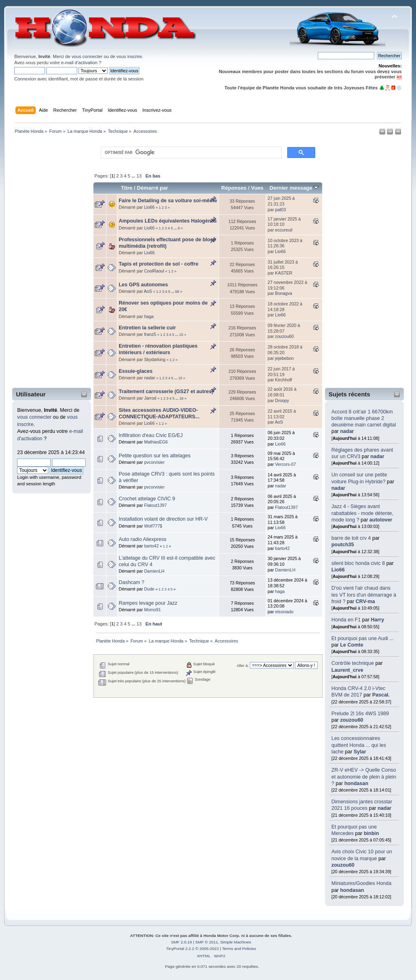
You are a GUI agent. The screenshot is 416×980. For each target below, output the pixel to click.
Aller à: (243, 665)
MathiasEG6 (156, 442)
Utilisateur (31, 394)
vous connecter (87, 56)
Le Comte (352, 645)
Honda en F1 (346, 620)
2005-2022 (209, 949)
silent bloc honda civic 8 (358, 563)
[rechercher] (190, 153)
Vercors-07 (285, 464)
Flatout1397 (156, 505)
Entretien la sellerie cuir (147, 328)
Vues (257, 188)
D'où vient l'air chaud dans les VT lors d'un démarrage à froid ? (364, 595)
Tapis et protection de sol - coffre (158, 264)
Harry (378, 620)
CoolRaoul (154, 271)
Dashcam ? (131, 582)
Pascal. (381, 695)
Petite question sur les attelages (155, 456)
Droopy (282, 400)
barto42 (152, 546)
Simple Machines (236, 942)
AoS (148, 291)
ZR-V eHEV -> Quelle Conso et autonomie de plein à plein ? (364, 777)
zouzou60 (352, 720)
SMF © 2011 (207, 942)
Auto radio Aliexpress (142, 539)
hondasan (356, 783)
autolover (381, 520)
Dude (149, 589)
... (134, 176)
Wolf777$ (153, 526)
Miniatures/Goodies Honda (362, 883)
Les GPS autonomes (143, 285)
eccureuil (284, 230)
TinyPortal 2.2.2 (180, 949)
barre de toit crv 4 (351, 538)
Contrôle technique (353, 663)
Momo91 (153, 610)
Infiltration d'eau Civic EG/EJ (151, 435)
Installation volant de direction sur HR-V (163, 519)
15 (181, 335)
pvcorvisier (155, 462)
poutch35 (343, 545)
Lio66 (338, 570)
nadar (347, 431)
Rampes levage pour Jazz (148, 603)
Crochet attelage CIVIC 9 (147, 499)
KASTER (284, 273)
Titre (127, 188)
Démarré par (153, 188)
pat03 (281, 210)
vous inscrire (129, 56)
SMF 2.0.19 (182, 942)
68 (177, 292)
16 (182, 398)
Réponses (234, 188)
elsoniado (284, 612)
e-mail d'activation (79, 63)
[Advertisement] (46, 263)
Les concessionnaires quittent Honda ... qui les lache (359, 745)
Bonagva (284, 293)
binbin (371, 833)
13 (139, 176)
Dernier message (294, 188)
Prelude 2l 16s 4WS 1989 (360, 714)
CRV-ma (365, 601)
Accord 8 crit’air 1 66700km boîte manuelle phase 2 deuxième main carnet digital (364, 418)
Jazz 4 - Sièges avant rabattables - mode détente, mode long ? (363, 513)
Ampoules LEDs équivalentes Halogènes (168, 221)
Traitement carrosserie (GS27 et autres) (166, 392)
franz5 (150, 334)
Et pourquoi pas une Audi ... (363, 638)
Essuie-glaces (135, 371)
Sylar (360, 752)
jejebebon (284, 358)
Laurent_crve (347, 670)
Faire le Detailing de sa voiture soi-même (168, 201)
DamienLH (154, 571)
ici (399, 77)
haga (149, 316)
